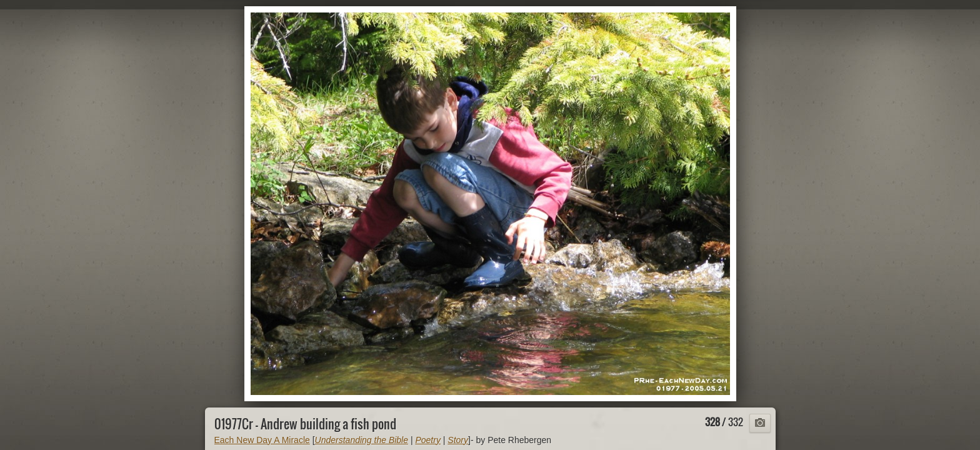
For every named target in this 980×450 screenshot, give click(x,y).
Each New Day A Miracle (262, 440)
